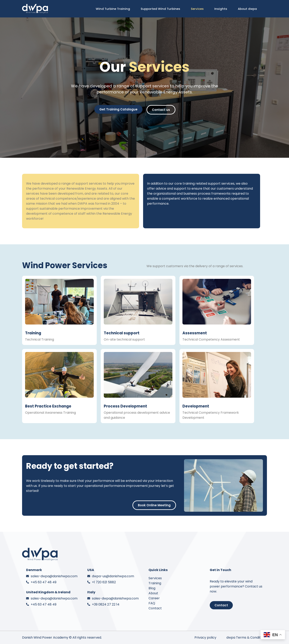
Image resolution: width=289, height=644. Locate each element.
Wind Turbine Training (115, 9)
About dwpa (249, 9)
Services (199, 9)
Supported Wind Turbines (162, 9)
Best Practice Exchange (48, 406)
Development (196, 406)
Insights (222, 9)
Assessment (195, 333)
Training (33, 333)
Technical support (122, 333)
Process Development (125, 406)
